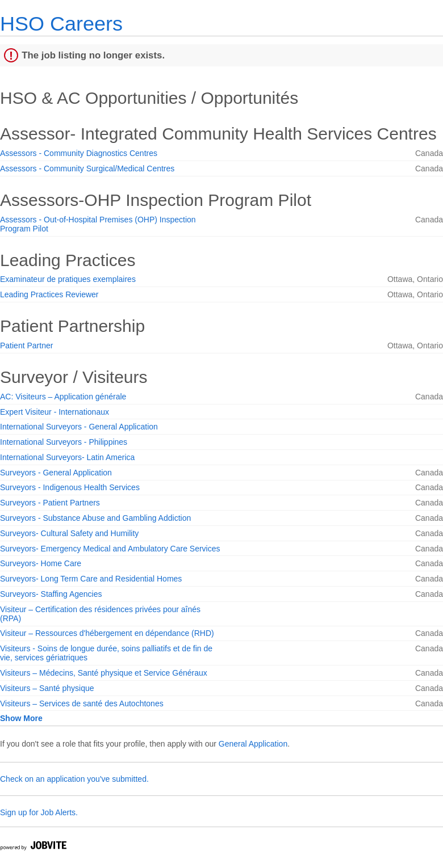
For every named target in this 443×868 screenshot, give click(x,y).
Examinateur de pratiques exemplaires (68, 279)
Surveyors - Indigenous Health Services (70, 487)
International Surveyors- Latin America (67, 457)
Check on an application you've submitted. (74, 779)
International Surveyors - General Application (79, 427)
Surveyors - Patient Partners (50, 503)
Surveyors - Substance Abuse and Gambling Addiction (95, 518)
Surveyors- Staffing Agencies (51, 594)
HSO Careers (61, 24)
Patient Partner (26, 345)
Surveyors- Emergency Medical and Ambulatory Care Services (110, 549)
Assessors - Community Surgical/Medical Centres (87, 168)
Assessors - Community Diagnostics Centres (79, 153)
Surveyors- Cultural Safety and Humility (69, 533)
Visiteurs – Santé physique (47, 688)
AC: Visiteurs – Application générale (63, 397)
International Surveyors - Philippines (64, 442)
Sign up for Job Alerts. (39, 812)
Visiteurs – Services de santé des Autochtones (82, 703)
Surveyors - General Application (56, 473)
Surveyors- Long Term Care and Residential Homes (91, 579)
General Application (253, 744)
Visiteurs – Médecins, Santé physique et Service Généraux (104, 673)
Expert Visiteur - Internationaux (55, 412)
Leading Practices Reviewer (49, 294)
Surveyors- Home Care (41, 563)
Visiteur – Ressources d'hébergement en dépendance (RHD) (107, 633)
